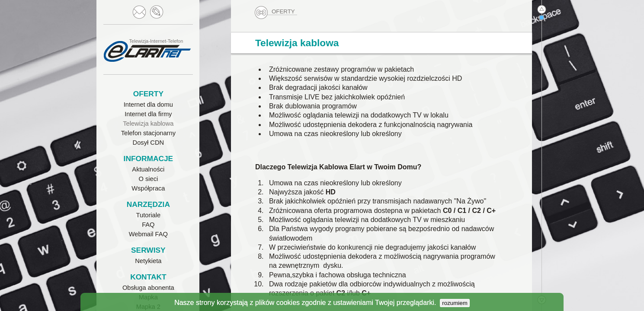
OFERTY (276, 12)
